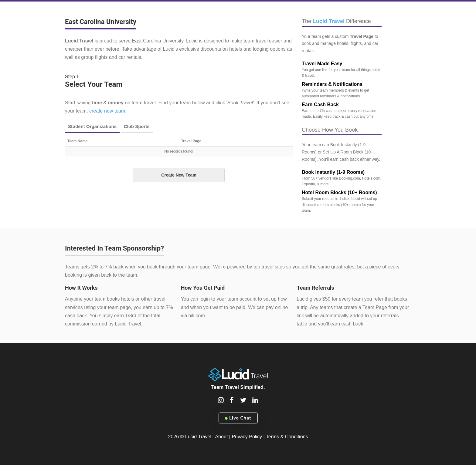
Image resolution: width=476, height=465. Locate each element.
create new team (107, 111)
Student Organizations (92, 126)
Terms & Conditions (287, 437)
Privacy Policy (247, 437)
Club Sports (137, 126)
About (222, 437)
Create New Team (179, 175)
